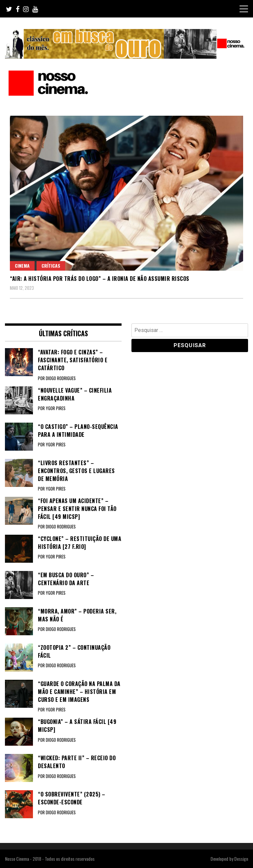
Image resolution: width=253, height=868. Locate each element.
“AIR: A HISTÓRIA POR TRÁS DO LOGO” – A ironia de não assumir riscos (100, 279)
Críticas (51, 266)
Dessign (241, 859)
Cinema (22, 266)
